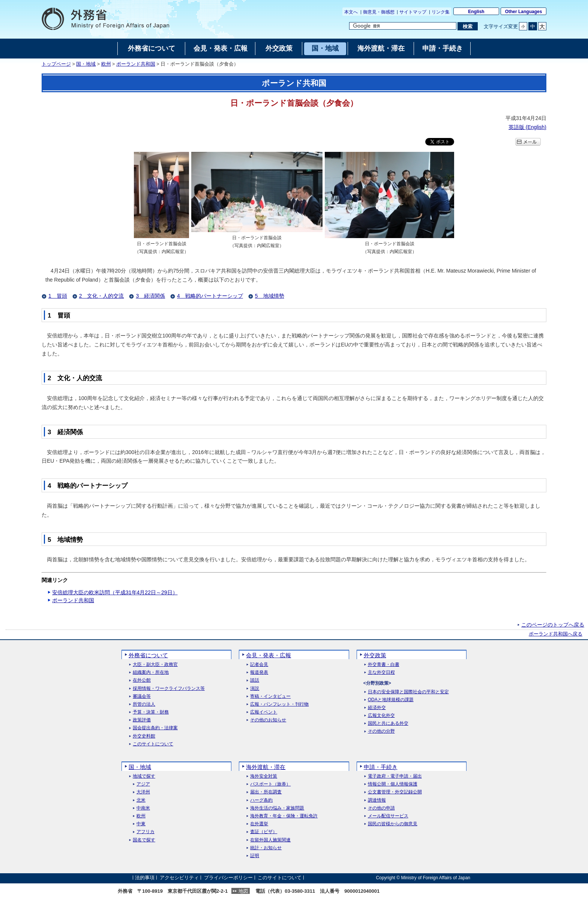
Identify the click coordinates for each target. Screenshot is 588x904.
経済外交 (377, 708)
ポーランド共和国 (136, 64)
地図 (243, 891)
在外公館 (142, 680)
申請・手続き (381, 767)
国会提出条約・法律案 (155, 728)
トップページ (56, 64)
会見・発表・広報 (268, 655)
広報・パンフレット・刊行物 (279, 704)
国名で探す (144, 840)
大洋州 (143, 792)
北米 (141, 800)
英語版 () (527, 127)
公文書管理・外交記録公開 (395, 792)
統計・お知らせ (266, 848)
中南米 (143, 808)
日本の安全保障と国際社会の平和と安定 (408, 692)
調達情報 (377, 800)
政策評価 (142, 720)
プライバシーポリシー (228, 878)
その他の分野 (381, 731)
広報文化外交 (381, 716)
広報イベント (264, 712)
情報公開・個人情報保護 (393, 784)
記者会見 (259, 665)
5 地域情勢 (270, 296)
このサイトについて (153, 744)
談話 (255, 680)
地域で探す (144, 776)
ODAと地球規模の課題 (391, 700)
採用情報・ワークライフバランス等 (169, 689)
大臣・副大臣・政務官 (155, 665)
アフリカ (145, 832)
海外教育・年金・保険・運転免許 (284, 816)
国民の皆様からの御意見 (393, 824)
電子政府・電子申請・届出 (395, 776)
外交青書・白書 (384, 665)
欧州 (106, 64)
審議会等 (142, 696)
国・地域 (86, 64)
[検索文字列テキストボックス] (403, 26)
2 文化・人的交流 (102, 296)
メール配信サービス (388, 816)
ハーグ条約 (261, 800)
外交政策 (375, 655)
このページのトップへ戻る (553, 625)
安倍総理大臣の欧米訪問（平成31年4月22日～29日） (115, 592)
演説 (255, 689)
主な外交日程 (381, 672)
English (476, 12)
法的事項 (145, 878)
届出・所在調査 (266, 792)
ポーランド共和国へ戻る (556, 634)
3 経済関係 (150, 296)
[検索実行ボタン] (467, 26)
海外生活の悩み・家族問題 (277, 808)
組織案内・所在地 (151, 672)
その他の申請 (381, 808)
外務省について (148, 655)
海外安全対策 (264, 776)
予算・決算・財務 (151, 712)
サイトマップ (413, 12)
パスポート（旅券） (270, 784)
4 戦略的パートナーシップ (210, 296)
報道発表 (259, 672)
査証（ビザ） (264, 832)
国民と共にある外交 (388, 723)
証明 (255, 856)
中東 (141, 824)
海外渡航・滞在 (266, 767)
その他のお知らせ (268, 720)
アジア (143, 784)
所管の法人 (144, 704)
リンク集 (441, 12)
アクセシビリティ (179, 878)
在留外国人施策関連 (270, 840)
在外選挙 (259, 824)
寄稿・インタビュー (270, 696)
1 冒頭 (58, 296)
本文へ (351, 12)
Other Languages (524, 12)
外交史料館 (144, 736)
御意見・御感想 (379, 12)
